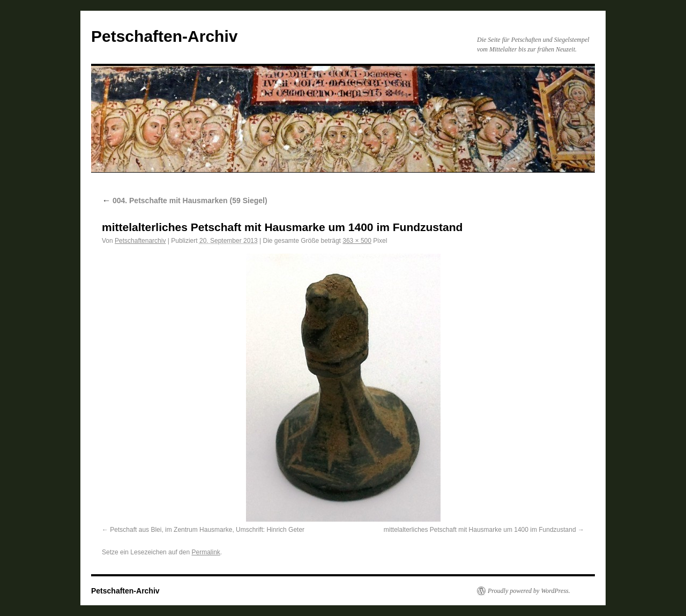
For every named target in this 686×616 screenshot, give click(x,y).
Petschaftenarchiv (140, 241)
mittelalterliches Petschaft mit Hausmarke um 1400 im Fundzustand (480, 530)
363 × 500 (357, 241)
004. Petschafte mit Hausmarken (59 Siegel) (185, 201)
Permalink (206, 552)
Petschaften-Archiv (164, 36)
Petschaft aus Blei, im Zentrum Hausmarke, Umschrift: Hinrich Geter (207, 530)
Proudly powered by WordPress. (529, 591)
